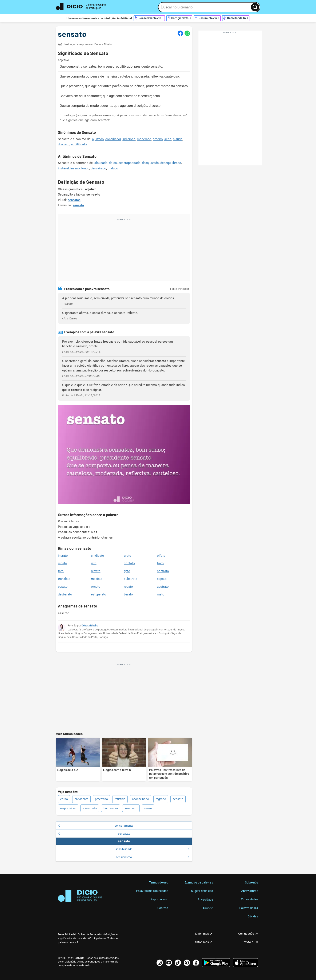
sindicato (98, 556)
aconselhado (141, 799)
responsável (68, 808)
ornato (96, 587)
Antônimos (202, 942)
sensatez (94, 834)
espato (63, 587)
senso (148, 808)
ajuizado (98, 139)
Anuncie (208, 908)
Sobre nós (252, 882)
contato (129, 563)
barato (128, 594)
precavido (101, 799)
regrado (161, 799)
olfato (161, 556)
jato (94, 563)
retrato (96, 571)
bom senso (111, 808)
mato (161, 594)
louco (85, 168)
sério (168, 139)
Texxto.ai (248, 942)
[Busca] (255, 7)
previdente (81, 799)
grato (128, 556)
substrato (131, 579)
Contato (163, 908)
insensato (131, 808)
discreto (64, 144)
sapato (162, 579)
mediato (97, 579)
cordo (64, 799)
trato (160, 563)
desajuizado (150, 163)
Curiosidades (250, 899)
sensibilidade (153, 849)
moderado (144, 139)
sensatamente (96, 826)
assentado (90, 808)
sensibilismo (153, 857)
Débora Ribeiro (90, 626)
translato (64, 579)
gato (127, 571)
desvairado (98, 168)
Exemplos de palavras (199, 882)
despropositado (129, 163)
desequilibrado (171, 163)
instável (63, 168)
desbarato (65, 594)
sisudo (178, 139)
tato (61, 571)
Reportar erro (159, 899)
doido (113, 163)
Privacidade (205, 900)
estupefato (99, 594)
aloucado (101, 163)
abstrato (163, 587)
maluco (113, 168)
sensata (78, 205)
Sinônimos (202, 934)
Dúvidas (253, 916)
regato (128, 587)
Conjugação (246, 934)
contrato (163, 571)
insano (75, 168)
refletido (120, 799)
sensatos (74, 200)
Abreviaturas (250, 891)
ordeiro (158, 139)
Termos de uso (159, 882)
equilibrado (79, 144)
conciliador (113, 139)
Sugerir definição (202, 891)
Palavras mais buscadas (152, 891)
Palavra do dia (249, 908)
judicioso (129, 139)
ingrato (63, 556)
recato (62, 563)
